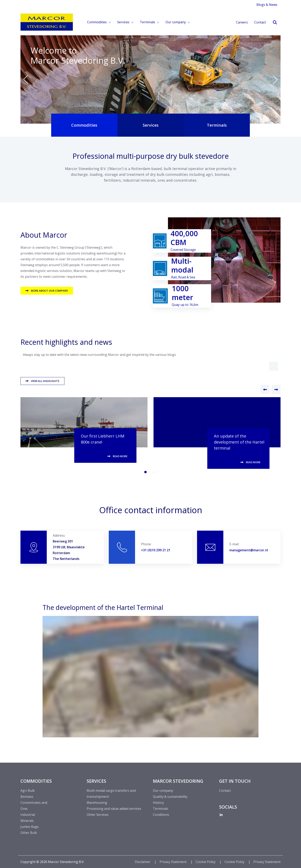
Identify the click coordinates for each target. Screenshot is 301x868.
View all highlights (45, 381)
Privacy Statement (173, 862)
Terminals (148, 22)
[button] (274, 366)
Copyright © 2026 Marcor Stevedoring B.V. (52, 862)
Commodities (97, 22)
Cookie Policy (206, 862)
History (158, 803)
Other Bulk (29, 833)
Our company (176, 22)
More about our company (49, 291)
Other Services (98, 815)
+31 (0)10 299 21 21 (156, 550)
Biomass (27, 797)
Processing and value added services (114, 809)
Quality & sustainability (170, 797)
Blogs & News (267, 5)
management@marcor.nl (249, 550)
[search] (275, 23)
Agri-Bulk (28, 791)
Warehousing (97, 803)
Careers (242, 22)
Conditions (161, 815)
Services (124, 22)
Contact (260, 22)
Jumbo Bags (30, 827)
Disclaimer (143, 862)
